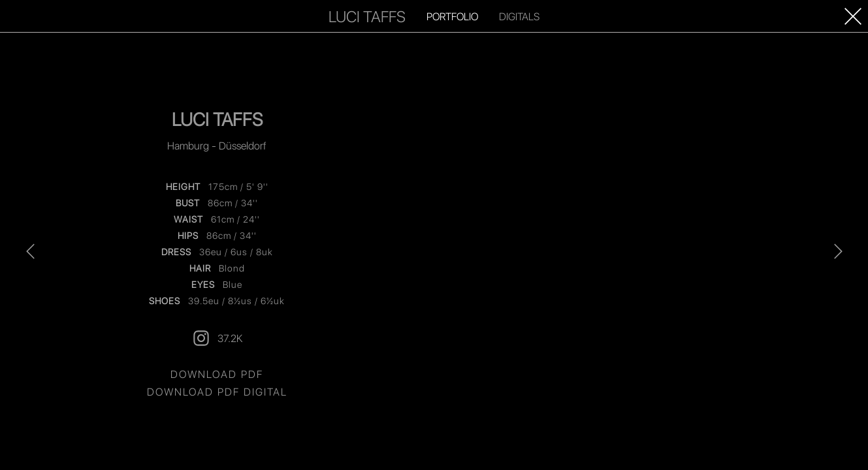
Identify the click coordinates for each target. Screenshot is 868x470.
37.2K (217, 338)
